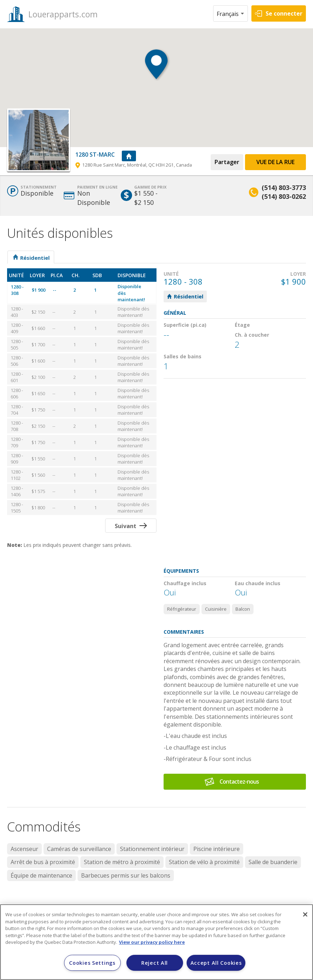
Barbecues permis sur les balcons (126, 875)
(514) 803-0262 (284, 196)
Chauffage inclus (185, 583)
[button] (156, 71)
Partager (227, 162)
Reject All (155, 963)
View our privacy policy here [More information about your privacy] (152, 942)
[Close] (305, 914)
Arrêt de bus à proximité (43, 862)
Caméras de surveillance (79, 849)
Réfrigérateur (182, 609)
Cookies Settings (92, 963)
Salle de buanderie (273, 862)
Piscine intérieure (217, 849)
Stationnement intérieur (152, 849)
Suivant (126, 526)
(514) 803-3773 (284, 187)
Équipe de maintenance (41, 875)
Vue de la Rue (275, 162)
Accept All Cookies (216, 963)
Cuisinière (216, 609)
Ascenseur (24, 849)
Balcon (243, 609)
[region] (156, 942)
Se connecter (284, 13)
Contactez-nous (239, 782)
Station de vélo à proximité (204, 862)
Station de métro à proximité (122, 862)
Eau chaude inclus (258, 583)
